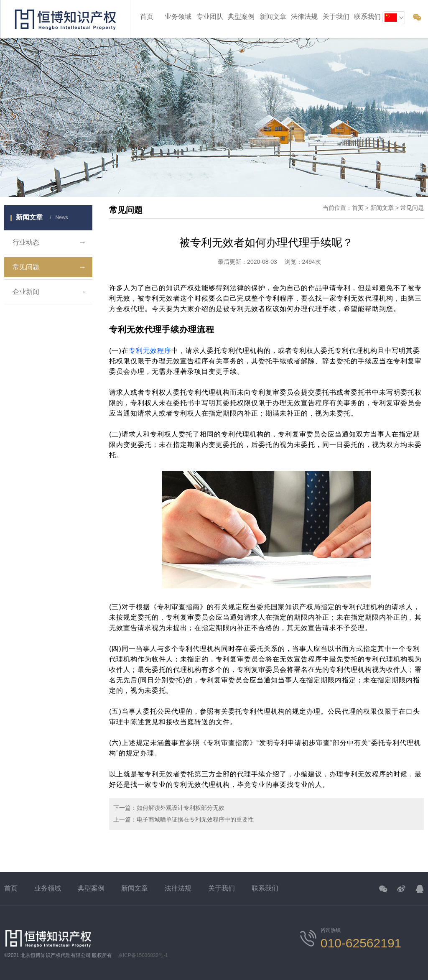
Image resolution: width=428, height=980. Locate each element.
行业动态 (49, 242)
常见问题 (49, 267)
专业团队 (210, 17)
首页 (147, 17)
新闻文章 (273, 17)
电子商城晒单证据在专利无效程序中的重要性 (195, 819)
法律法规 (178, 888)
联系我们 (265, 888)
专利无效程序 (150, 351)
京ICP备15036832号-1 (143, 955)
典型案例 (241, 17)
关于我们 (222, 888)
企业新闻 (49, 292)
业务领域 (178, 17)
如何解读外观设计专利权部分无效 (181, 808)
